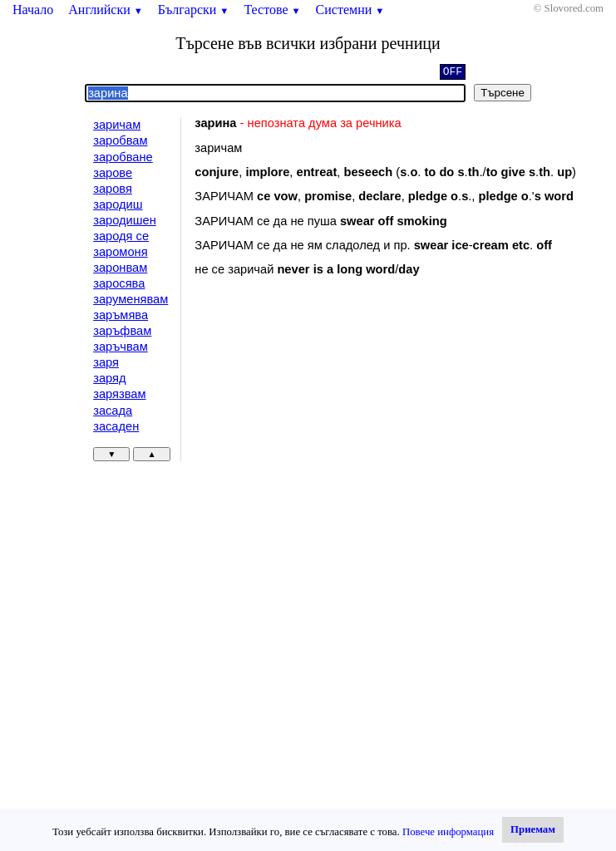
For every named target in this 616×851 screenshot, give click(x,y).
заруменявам (131, 299)
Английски (106, 10)
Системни (350, 10)
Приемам (533, 829)
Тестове (272, 10)
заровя (113, 189)
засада (113, 411)
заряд (109, 378)
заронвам (120, 268)
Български (194, 10)
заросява (119, 283)
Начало (33, 10)
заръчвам (121, 347)
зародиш (118, 204)
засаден (116, 426)
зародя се (121, 236)
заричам (117, 125)
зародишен (125, 220)
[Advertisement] (335, 425)
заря (106, 362)
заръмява (121, 315)
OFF (453, 73)
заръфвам (122, 331)
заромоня (120, 252)
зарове (113, 173)
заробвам (120, 140)
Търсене (503, 93)
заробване (123, 157)
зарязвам (119, 394)
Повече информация (448, 832)
